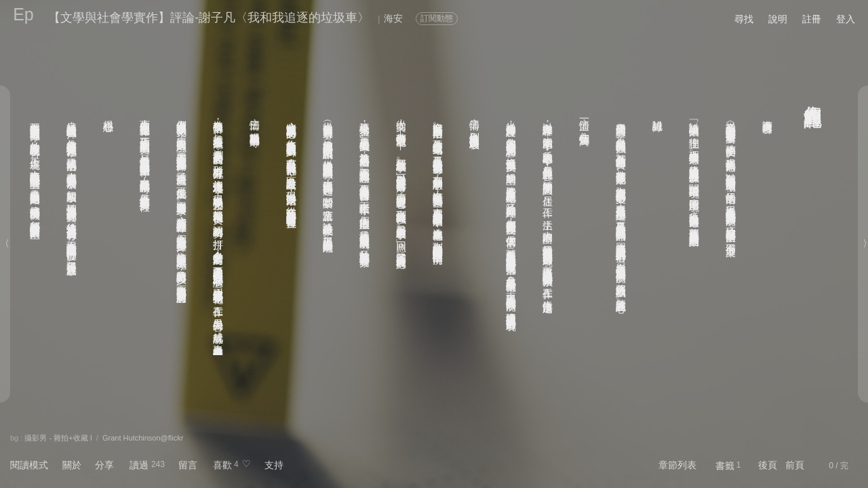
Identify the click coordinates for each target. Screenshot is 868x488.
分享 (104, 465)
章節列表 (677, 465)
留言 (188, 465)
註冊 (812, 19)
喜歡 (222, 465)
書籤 (725, 466)
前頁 (795, 465)
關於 (72, 465)
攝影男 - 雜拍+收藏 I (58, 438)
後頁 (768, 465)
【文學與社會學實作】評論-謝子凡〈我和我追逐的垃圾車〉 (209, 18)
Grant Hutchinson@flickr (143, 438)
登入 (846, 19)
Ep (23, 14)
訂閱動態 (437, 18)
